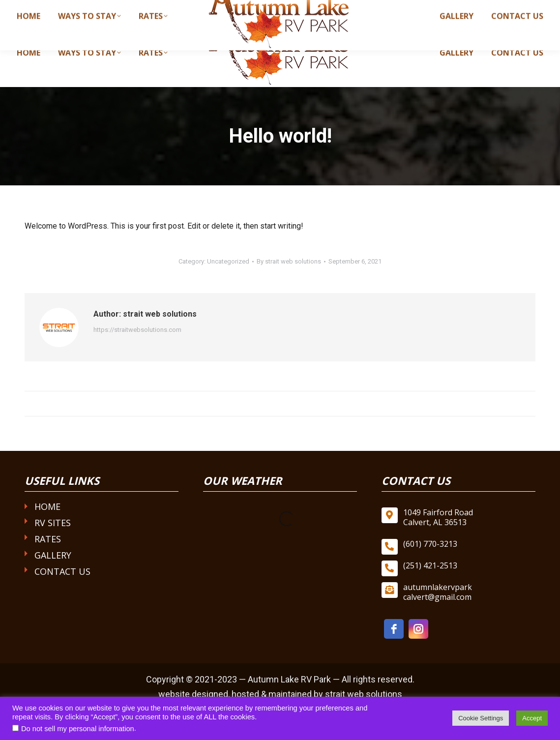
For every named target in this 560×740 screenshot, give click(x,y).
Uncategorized (228, 261)
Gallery (53, 555)
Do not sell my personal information (78, 729)
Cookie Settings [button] (481, 718)
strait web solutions (364, 694)
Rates (48, 539)
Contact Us (62, 571)
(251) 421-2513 (430, 565)
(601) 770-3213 (355, 9)
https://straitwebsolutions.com (137, 330)
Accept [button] (532, 718)
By (289, 261)
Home (47, 506)
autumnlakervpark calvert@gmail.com (438, 592)
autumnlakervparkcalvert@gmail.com (467, 9)
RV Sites (53, 523)
